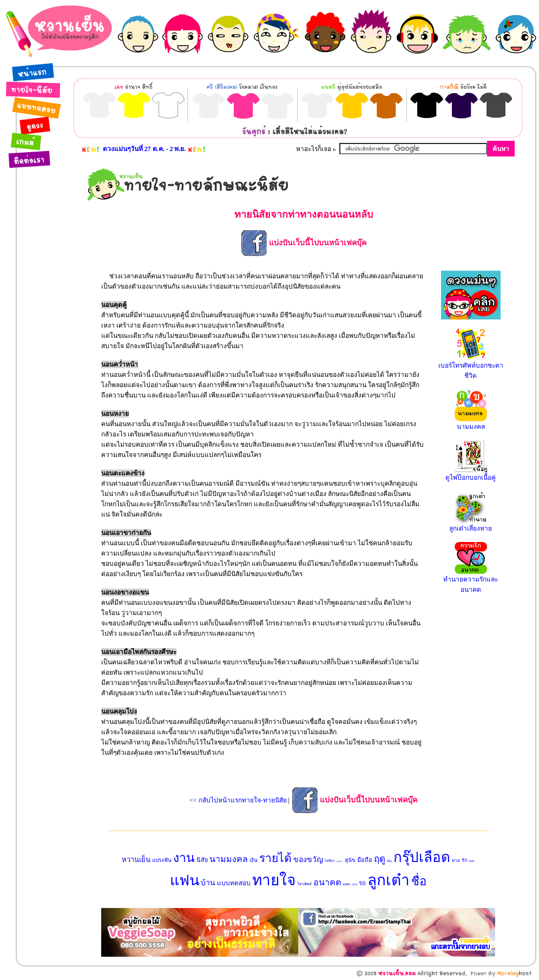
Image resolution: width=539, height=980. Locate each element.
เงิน (254, 860)
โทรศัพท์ (304, 884)
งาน (184, 858)
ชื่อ (419, 881)
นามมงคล (229, 859)
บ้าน (208, 883)
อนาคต (327, 882)
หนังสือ (346, 884)
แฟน (185, 880)
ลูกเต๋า (389, 880)
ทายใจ (274, 880)
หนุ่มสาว (340, 861)
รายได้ (275, 858)
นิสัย (202, 860)
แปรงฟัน (162, 860)
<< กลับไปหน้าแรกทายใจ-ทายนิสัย (238, 800)
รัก (464, 860)
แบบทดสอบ (234, 883)
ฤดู (380, 859)
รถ (362, 883)
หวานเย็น (136, 860)
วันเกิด (472, 861)
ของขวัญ (308, 860)
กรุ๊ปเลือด (422, 857)
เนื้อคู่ (389, 861)
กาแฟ (354, 884)
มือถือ (365, 860)
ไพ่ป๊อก (330, 861)
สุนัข (350, 860)
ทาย (456, 861)
